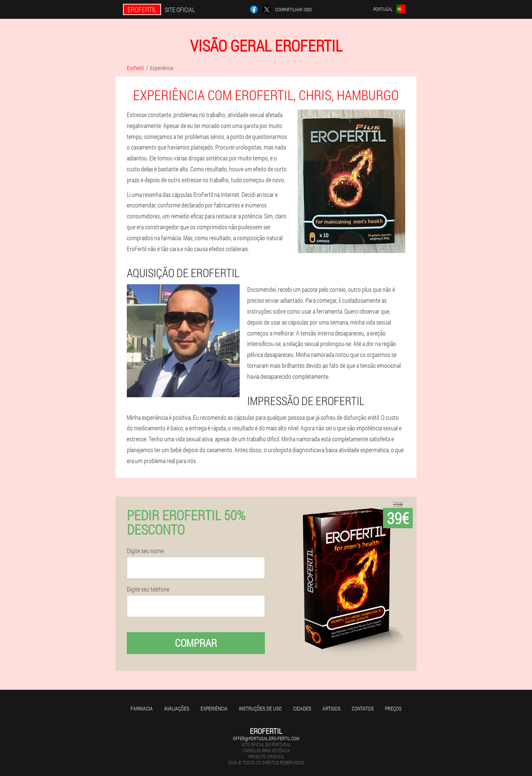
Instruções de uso (260, 708)
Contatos (363, 708)
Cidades (302, 708)
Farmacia (142, 708)
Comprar (196, 643)
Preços (393, 708)
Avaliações (177, 708)
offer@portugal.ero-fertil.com (266, 738)
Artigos (331, 708)
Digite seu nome (145, 551)
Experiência (214, 708)
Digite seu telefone (148, 589)
